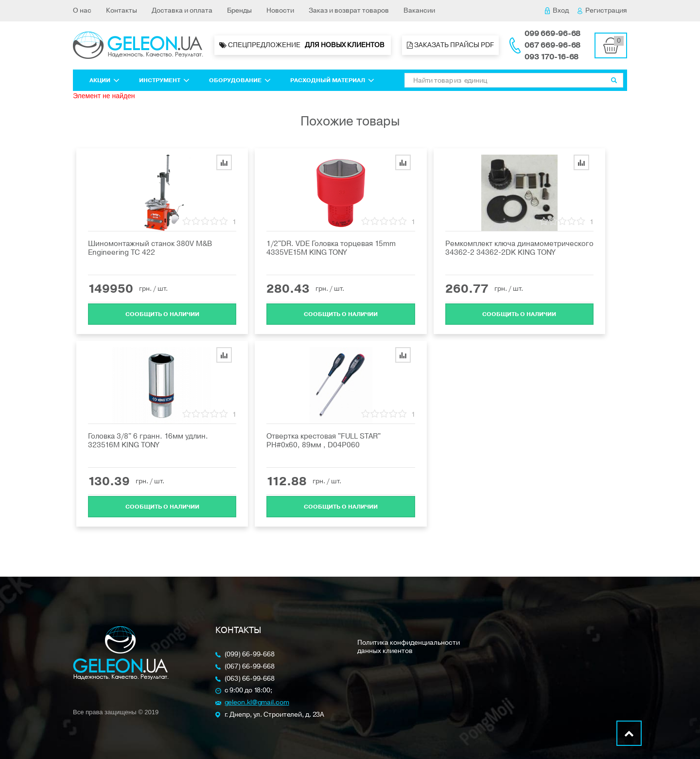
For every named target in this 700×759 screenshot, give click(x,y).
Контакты (122, 10)
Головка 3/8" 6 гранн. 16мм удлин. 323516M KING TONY (148, 441)
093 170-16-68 (551, 57)
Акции (105, 80)
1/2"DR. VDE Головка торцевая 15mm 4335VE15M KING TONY (331, 248)
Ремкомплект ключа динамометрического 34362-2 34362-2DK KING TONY (519, 248)
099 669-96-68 (552, 34)
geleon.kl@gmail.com (257, 703)
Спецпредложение (303, 45)
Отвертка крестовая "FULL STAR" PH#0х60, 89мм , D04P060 (324, 441)
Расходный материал (332, 80)
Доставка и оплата (182, 10)
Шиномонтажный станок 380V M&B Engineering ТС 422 (150, 248)
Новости (280, 10)
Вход (557, 10)
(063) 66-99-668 (250, 679)
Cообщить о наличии (162, 313)
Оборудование (240, 80)
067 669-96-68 (552, 45)
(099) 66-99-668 (250, 655)
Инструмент (164, 80)
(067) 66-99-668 (250, 667)
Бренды (239, 10)
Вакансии (419, 10)
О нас (82, 10)
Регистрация (602, 10)
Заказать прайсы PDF (450, 45)
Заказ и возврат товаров (349, 10)
